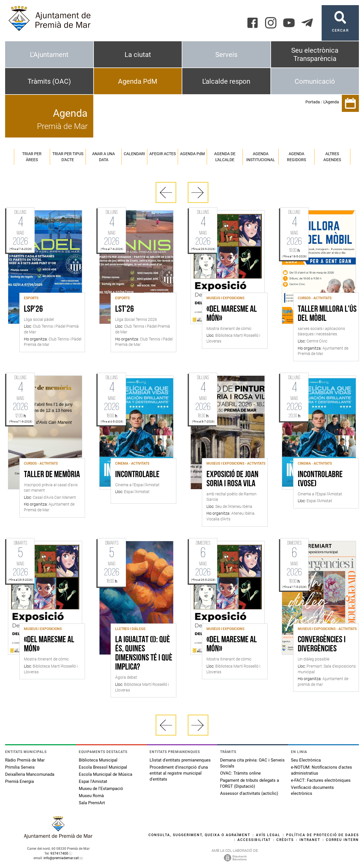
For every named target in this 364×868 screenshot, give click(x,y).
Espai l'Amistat (93, 781)
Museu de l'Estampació (101, 789)
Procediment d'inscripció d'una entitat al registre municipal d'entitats (179, 773)
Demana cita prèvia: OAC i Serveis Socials (252, 763)
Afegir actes (163, 154)
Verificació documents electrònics (312, 790)
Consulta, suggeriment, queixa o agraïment (199, 835)
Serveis (226, 55)
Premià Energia (19, 781)
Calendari (134, 154)
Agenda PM (192, 154)
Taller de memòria (52, 475)
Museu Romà (91, 796)
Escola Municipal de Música (106, 774)
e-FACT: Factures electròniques (321, 780)
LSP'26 (33, 309)
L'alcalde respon (226, 81)
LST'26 (125, 309)
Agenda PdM (138, 81)
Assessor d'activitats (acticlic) (249, 793)
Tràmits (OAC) (49, 81)
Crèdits (285, 840)
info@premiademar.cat (61, 858)
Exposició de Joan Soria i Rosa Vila (232, 479)
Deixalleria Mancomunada (30, 774)
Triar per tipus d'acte (68, 157)
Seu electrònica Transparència (315, 55)
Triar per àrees (32, 157)
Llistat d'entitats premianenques (180, 760)
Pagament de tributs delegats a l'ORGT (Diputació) (250, 783)
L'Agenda (331, 102)
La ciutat (138, 55)
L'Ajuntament (49, 55)
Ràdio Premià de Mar (25, 760)
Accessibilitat (254, 840)
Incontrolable (137, 475)
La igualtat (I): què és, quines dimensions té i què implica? (144, 654)
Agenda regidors (296, 157)
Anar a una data (104, 157)
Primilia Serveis (20, 767)
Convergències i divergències (322, 645)
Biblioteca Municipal (98, 760)
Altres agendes (332, 157)
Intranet (310, 840)
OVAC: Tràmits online (240, 773)
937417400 (59, 853)
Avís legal (268, 835)
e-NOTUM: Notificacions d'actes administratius (321, 770)
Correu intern (342, 840)
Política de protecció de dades (322, 835)
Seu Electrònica (306, 760)
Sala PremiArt (92, 803)
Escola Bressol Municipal (103, 767)
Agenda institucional (261, 157)
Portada (313, 102)
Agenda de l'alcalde (225, 157)
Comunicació (315, 81)
